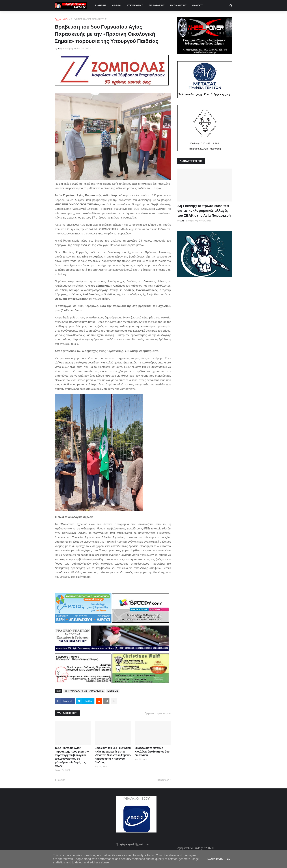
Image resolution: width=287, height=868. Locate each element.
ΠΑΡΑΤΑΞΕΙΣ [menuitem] (157, 5)
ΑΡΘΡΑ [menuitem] (116, 5)
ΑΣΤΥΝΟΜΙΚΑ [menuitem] (135, 5)
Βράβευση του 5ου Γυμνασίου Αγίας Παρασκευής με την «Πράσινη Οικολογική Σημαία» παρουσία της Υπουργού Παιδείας (113, 755)
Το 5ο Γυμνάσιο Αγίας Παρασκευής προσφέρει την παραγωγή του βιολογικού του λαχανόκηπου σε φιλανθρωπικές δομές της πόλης (72, 757)
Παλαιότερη (163, 780)
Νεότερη (61, 780)
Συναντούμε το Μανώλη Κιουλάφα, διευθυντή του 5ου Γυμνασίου (152, 751)
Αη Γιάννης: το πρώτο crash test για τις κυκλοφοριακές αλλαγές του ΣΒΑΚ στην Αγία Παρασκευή (204, 210)
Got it (231, 859)
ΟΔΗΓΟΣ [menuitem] (197, 5)
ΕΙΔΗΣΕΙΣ (113, 691)
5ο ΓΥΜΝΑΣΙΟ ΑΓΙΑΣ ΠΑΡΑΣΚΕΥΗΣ (89, 19)
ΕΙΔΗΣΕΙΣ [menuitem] (101, 5)
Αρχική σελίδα (62, 19)
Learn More (215, 859)
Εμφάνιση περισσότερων (158, 713)
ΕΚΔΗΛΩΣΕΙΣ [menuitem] (178, 5)
